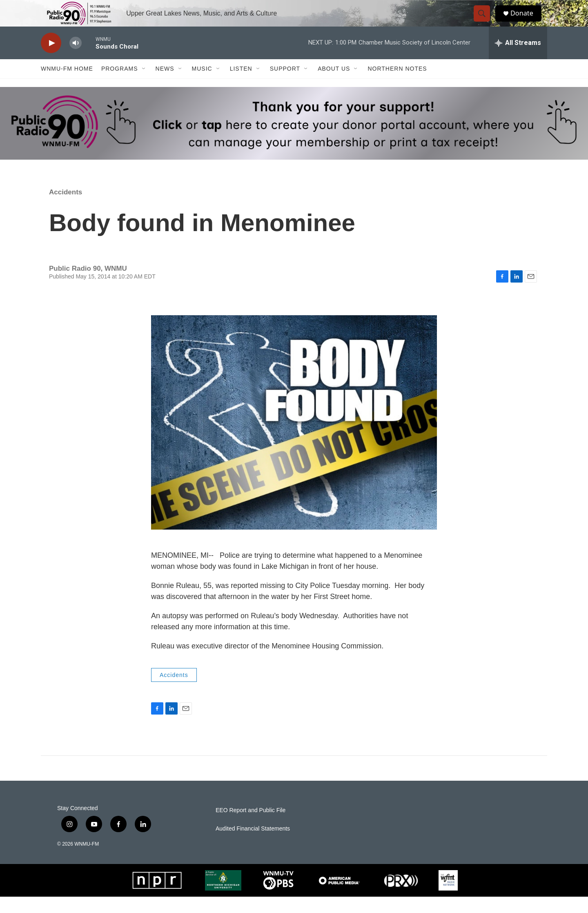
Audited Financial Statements (253, 845)
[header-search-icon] (485, 22)
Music (202, 85)
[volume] (76, 59)
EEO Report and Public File (251, 827)
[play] (51, 59)
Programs (120, 85)
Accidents (66, 208)
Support (285, 85)
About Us (334, 85)
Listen (241, 85)
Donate (526, 21)
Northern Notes (397, 85)
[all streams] (518, 59)
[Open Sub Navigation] (144, 85)
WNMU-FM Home (67, 85)
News (165, 85)
